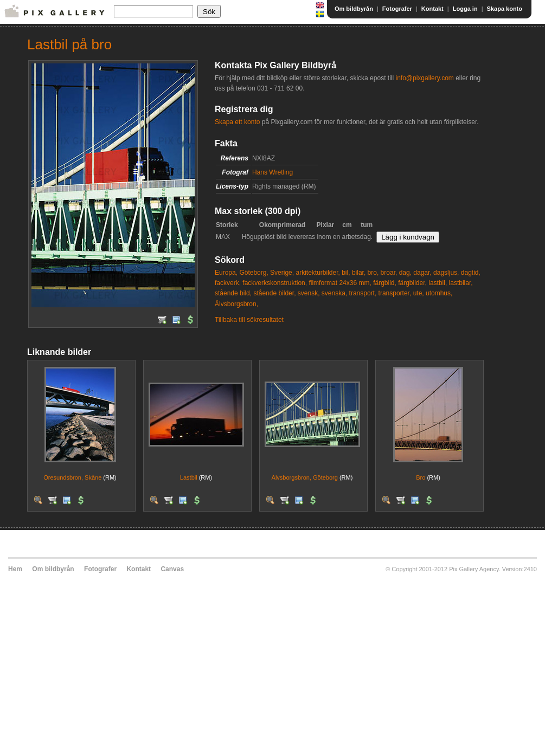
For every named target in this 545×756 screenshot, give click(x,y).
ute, (419, 293)
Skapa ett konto (237, 122)
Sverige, (282, 273)
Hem (15, 569)
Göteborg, (254, 273)
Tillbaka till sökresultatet (249, 320)
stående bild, (233, 293)
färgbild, (385, 283)
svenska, (334, 293)
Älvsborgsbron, (236, 304)
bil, (346, 273)
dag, (405, 273)
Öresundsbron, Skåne (72, 477)
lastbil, (438, 283)
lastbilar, (461, 283)
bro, (373, 273)
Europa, (226, 273)
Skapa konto (505, 9)
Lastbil (189, 477)
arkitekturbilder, (318, 273)
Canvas (172, 569)
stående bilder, (274, 293)
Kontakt (432, 9)
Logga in (465, 9)
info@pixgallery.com (424, 78)
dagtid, (471, 273)
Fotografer (397, 9)
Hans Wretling (272, 172)
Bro (421, 477)
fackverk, (228, 283)
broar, (389, 273)
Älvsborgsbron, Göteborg (305, 477)
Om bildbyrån (354, 9)
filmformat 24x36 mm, (340, 283)
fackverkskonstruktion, (275, 283)
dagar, (422, 273)
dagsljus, (446, 273)
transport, (363, 293)
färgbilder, (412, 283)
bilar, (359, 273)
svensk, (309, 293)
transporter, (395, 293)
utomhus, (439, 293)
